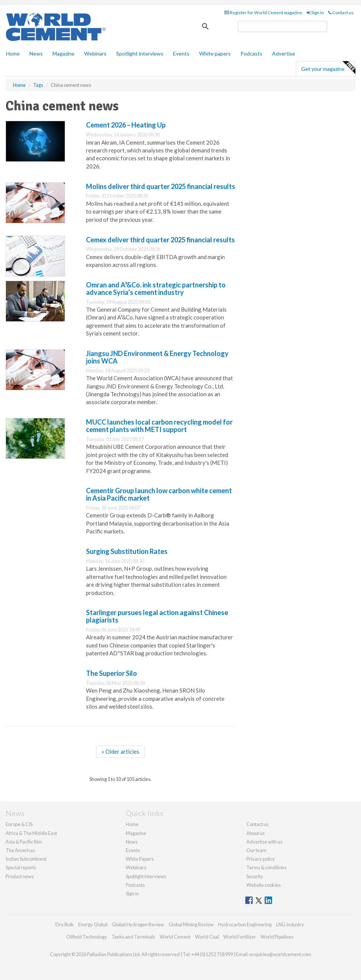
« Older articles (120, 751)
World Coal (207, 937)
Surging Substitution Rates (127, 551)
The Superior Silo (111, 673)
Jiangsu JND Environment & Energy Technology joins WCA (157, 357)
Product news (20, 876)
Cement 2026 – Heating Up (126, 125)
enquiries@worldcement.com (280, 954)
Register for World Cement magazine (263, 12)
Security (255, 876)
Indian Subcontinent (26, 859)
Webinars (95, 53)
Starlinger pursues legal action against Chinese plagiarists (157, 616)
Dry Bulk (65, 924)
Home (13, 53)
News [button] (36, 53)
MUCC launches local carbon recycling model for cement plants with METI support (159, 426)
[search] (282, 26)
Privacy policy (261, 859)
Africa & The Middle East (31, 833)
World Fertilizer (240, 937)
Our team (256, 850)
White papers (215, 53)
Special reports (21, 867)
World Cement (175, 937)
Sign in (315, 12)
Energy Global (93, 924)
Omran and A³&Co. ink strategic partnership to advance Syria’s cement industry (156, 289)
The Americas (20, 850)
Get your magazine (328, 68)
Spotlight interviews (140, 53)
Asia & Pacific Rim (24, 842)
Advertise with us (264, 842)
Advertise (284, 53)
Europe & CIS (19, 824)
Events (181, 53)
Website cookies (263, 885)
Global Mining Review (191, 924)
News (132, 842)
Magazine (63, 53)
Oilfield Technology (87, 937)
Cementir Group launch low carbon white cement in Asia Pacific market (159, 494)
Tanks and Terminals (133, 937)
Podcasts (251, 53)
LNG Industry (290, 924)
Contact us (341, 12)
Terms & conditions (266, 867)
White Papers (140, 859)
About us (255, 833)
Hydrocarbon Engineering (245, 924)
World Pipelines (277, 937)
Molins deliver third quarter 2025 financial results (161, 186)
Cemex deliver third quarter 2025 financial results (160, 240)
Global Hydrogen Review (138, 924)
